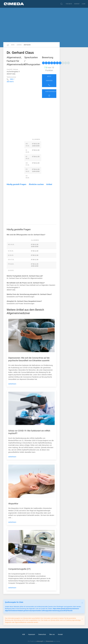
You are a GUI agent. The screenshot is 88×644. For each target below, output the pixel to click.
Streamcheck (49, 641)
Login (83, 4)
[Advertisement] (44, 25)
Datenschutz (42, 634)
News (13, 45)
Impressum (32, 634)
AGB (24, 634)
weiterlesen (12, 384)
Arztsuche (27, 45)
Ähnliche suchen (36, 184)
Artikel (49, 184)
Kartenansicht (51, 94)
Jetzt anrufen (49, 81)
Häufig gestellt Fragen (16, 184)
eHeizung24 (40, 641)
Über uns (52, 634)
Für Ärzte (69, 4)
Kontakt (77, 4)
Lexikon (19, 45)
